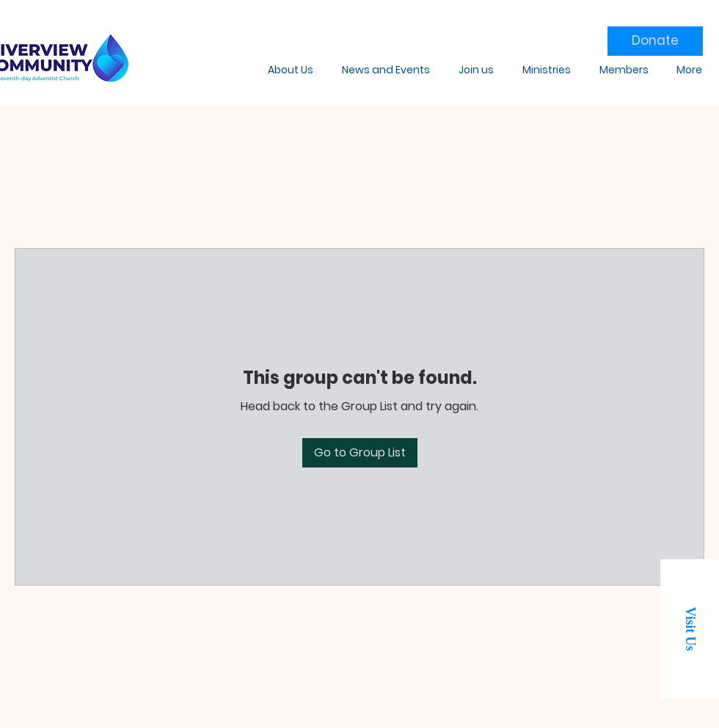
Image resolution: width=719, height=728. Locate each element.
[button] (690, 629)
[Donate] (655, 41)
